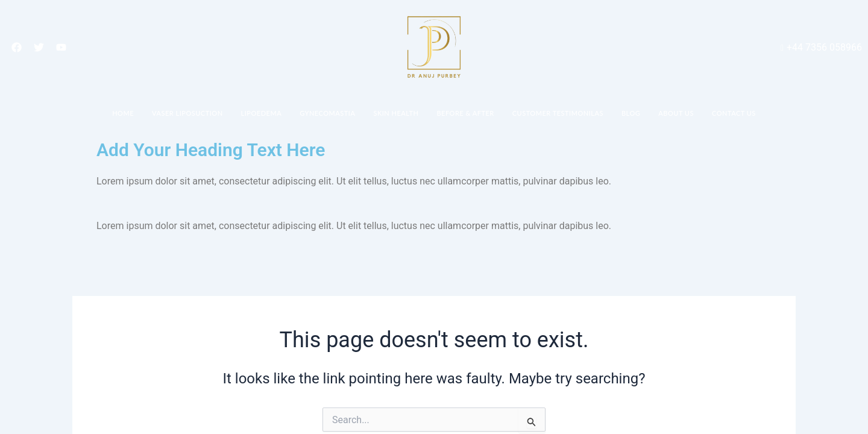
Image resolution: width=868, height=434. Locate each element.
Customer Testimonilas (558, 113)
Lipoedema (262, 113)
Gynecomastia (327, 113)
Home (123, 113)
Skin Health (396, 113)
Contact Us (734, 113)
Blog (631, 113)
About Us (676, 113)
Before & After (465, 113)
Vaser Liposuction (187, 113)
